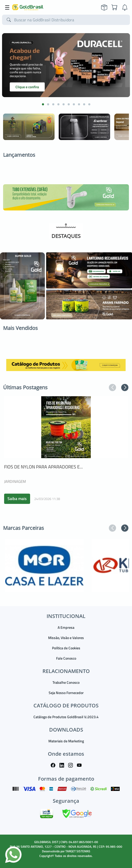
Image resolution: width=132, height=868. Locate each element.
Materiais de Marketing (66, 741)
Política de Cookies (66, 648)
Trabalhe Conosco (66, 682)
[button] (43, 104)
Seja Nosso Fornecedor (66, 693)
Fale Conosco (66, 658)
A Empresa (66, 627)
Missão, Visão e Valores (66, 638)
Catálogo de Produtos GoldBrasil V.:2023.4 (66, 717)
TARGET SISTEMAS (78, 851)
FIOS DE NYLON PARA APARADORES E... (43, 467)
